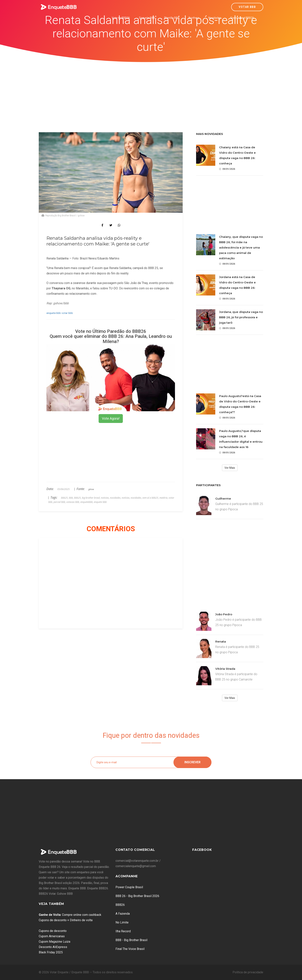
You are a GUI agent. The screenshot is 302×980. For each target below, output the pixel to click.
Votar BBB (247, 7)
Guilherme (223, 499)
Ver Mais (230, 468)
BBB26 (120, 905)
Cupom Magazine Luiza (54, 942)
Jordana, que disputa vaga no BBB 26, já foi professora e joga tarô (241, 317)
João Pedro (224, 614)
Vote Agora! (111, 418)
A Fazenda (123, 914)
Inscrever (192, 762)
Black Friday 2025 (51, 952)
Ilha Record (123, 931)
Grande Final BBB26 (242, 18)
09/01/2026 (227, 169)
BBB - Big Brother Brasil (131, 940)
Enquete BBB (147, 18)
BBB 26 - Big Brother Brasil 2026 (137, 896)
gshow (91, 489)
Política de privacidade (248, 972)
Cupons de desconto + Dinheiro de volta (66, 920)
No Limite (122, 922)
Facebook (202, 850)
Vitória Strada (225, 669)
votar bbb (67, 313)
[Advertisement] (151, 91)
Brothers (194, 18)
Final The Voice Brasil (130, 949)
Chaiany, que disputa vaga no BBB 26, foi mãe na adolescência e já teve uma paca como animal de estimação (241, 247)
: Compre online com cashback (70, 915)
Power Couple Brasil (129, 887)
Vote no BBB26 (121, 18)
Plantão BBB (172, 18)
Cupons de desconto (53, 931)
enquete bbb (54, 313)
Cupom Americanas (52, 936)
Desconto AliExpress (53, 947)
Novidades (215, 18)
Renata (221, 641)
